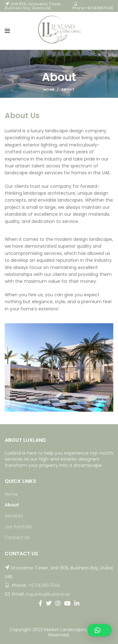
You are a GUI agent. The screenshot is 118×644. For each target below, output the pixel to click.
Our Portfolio (19, 527)
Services (14, 516)
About (12, 505)
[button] (99, 630)
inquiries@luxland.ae (48, 594)
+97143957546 (99, 8)
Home (49, 89)
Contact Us (17, 538)
